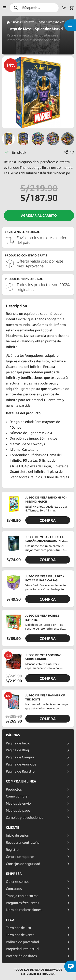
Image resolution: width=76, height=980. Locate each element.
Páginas (13, 735)
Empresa (14, 874)
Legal (11, 920)
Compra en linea (21, 781)
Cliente (13, 827)
